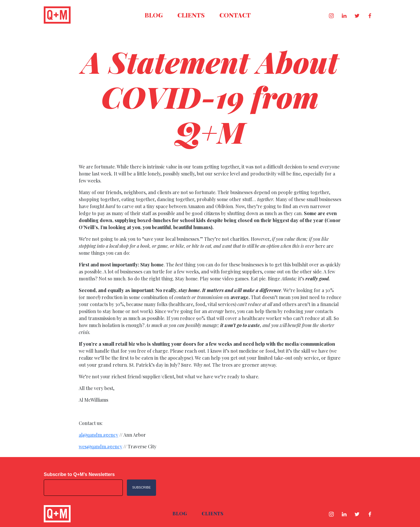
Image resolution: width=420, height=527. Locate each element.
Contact (235, 15)
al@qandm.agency (98, 435)
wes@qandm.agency (100, 446)
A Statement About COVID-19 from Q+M (210, 97)
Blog (154, 15)
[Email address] (83, 488)
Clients (191, 15)
